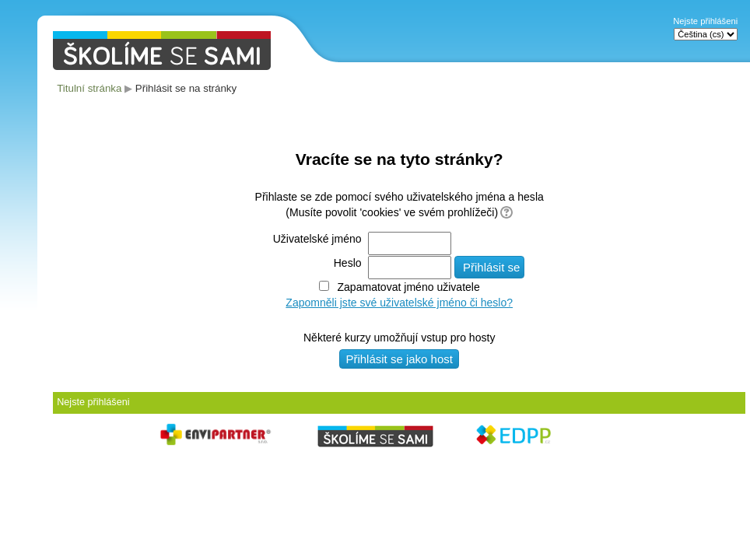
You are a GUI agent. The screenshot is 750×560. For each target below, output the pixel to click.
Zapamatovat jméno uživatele (408, 287)
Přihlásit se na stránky (186, 88)
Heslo (348, 263)
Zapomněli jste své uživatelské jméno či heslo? (399, 303)
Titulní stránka (89, 88)
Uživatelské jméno (317, 239)
